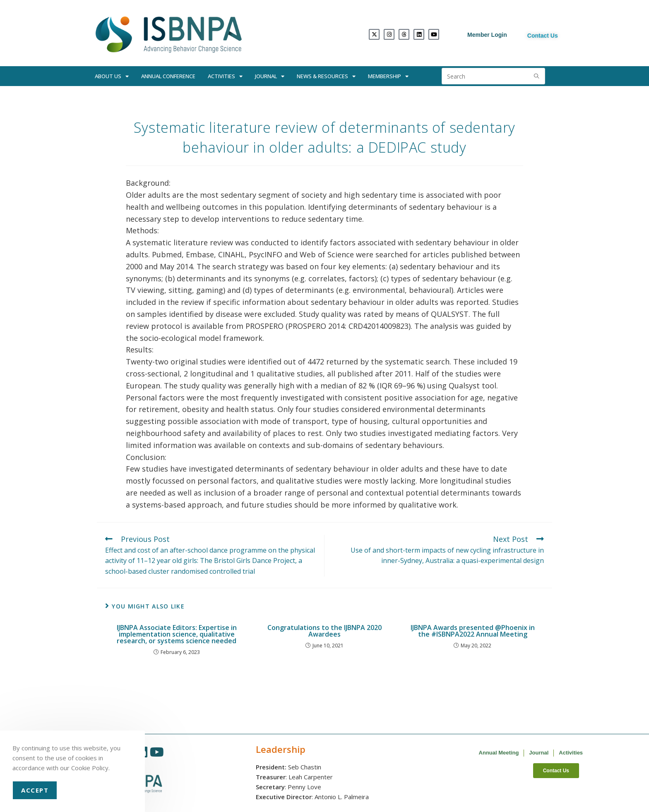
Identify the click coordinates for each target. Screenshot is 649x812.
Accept (35, 790)
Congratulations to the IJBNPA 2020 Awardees (324, 631)
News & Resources (326, 76)
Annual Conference (168, 76)
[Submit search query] (537, 76)
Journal (270, 76)
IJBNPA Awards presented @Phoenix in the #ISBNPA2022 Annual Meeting (473, 631)
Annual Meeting (499, 753)
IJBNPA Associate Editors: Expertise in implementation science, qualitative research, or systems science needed (177, 634)
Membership (388, 76)
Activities (225, 76)
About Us (112, 76)
